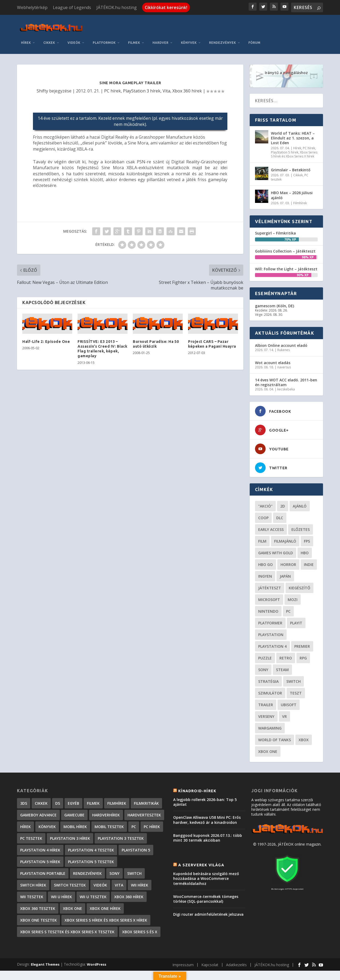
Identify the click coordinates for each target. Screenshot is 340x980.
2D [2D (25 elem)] (283, 488)
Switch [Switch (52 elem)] (294, 664)
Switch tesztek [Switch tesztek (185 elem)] (70, 867)
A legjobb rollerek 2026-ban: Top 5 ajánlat (205, 784)
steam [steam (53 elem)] (282, 652)
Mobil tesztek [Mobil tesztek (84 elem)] (109, 809)
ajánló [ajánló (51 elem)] (300, 488)
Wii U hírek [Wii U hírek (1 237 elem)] (61, 879)
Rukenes (284, 332)
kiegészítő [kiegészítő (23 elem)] (299, 570)
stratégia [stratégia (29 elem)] (268, 664)
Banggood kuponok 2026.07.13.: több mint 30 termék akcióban (208, 820)
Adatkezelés (236, 947)
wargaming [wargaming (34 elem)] (270, 710)
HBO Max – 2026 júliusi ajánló (292, 178)
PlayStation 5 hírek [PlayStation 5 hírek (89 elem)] (40, 844)
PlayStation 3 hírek (142, 73)
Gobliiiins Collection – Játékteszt (285, 233)
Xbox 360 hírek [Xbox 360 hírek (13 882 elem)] (129, 879)
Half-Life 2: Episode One (46, 324)
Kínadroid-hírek (197, 773)
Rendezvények (281, 25)
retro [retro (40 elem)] (286, 640)
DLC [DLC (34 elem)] (280, 500)
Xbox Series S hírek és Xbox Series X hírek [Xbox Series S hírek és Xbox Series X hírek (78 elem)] (106, 902)
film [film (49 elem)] (262, 523)
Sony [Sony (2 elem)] (114, 856)
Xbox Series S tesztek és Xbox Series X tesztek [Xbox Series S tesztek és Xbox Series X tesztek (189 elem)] (67, 914)
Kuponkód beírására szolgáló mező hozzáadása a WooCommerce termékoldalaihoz (206, 861)
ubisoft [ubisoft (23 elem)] (289, 687)
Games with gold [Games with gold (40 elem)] (276, 535)
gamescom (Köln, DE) (275, 288)
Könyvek (247, 25)
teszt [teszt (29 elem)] (296, 675)
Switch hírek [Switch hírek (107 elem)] (33, 867)
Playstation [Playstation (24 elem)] (271, 617)
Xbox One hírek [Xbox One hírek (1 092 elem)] (105, 891)
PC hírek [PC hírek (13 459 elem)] (152, 809)
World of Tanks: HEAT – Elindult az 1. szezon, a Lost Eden (293, 120)
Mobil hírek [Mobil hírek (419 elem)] (75, 809)
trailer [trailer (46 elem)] (266, 687)
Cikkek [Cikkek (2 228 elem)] (41, 785)
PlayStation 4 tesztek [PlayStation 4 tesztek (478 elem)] (91, 832)
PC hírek (112, 73)
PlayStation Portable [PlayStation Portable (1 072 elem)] (43, 856)
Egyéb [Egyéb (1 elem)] (73, 785)
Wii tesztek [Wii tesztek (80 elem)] (32, 879)
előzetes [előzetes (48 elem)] (301, 512)
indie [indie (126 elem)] (309, 547)
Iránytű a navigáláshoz (286, 55)
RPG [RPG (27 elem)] (303, 640)
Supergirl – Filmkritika (275, 216)
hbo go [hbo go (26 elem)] (265, 547)
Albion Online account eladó (281, 328)
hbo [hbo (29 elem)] (305, 535)
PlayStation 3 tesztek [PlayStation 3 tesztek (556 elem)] (121, 821)
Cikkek (108, 25)
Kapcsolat (210, 947)
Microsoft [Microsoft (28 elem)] (269, 582)
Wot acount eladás (273, 345)
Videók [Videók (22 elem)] (100, 867)
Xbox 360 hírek (187, 73)
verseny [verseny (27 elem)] (266, 699)
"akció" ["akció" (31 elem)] (265, 488)
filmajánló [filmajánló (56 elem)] (285, 523)
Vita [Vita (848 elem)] (119, 867)
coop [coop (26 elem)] (263, 500)
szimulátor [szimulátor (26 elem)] (270, 675)
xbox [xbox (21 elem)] (304, 722)
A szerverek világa (201, 847)
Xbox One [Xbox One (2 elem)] (73, 891)
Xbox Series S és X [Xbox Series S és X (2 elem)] (140, 914)
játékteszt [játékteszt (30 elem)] (270, 570)
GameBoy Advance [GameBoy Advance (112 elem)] (38, 797)
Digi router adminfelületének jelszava (208, 897)
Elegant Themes (45, 947)
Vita (166, 73)
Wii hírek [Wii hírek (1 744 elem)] (140, 867)
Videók (133, 25)
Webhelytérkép (32, 7)
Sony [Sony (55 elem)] (263, 652)
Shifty (42, 73)
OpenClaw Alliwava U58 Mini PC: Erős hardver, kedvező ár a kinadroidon (207, 802)
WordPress (97, 947)
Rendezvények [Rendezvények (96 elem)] (87, 856)
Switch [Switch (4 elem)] (134, 856)
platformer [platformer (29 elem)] (270, 605)
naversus (284, 350)
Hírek (85, 25)
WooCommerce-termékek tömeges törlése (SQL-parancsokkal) (206, 881)
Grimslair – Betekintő (291, 152)
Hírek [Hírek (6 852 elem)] (25, 809)
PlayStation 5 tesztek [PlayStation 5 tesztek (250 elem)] (91, 844)
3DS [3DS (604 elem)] (24, 785)
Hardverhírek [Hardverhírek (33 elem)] (106, 797)
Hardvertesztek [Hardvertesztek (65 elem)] (144, 797)
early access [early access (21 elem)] (271, 512)
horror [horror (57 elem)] (288, 547)
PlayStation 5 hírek (285, 135)
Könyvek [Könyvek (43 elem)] (47, 809)
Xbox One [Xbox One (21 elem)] (268, 734)
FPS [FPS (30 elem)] (307, 523)
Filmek (193, 25)
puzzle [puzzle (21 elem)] (265, 640)
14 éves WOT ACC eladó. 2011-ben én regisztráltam (286, 365)
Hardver (219, 25)
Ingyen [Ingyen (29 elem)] (265, 558)
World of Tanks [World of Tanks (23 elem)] (275, 722)
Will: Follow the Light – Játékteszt (286, 251)
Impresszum (183, 947)
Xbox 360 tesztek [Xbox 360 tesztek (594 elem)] (38, 891)
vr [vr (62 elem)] (284, 699)
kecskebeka (286, 372)
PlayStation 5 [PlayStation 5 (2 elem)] (136, 832)
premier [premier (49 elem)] (302, 629)
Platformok (163, 25)
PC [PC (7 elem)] (134, 809)
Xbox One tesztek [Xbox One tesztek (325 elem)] (39, 902)
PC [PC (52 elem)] (288, 593)
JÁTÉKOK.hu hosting (117, 7)
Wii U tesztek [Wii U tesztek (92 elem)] (93, 879)
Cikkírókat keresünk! (166, 7)
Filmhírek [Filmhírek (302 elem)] (117, 785)
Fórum (313, 25)
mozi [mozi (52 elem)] (293, 582)
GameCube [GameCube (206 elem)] (74, 797)
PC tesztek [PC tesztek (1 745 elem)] (31, 821)
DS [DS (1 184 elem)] (58, 785)
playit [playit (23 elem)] (296, 605)
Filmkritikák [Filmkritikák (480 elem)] (146, 785)
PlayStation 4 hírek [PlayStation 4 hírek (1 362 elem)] (40, 832)
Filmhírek (300, 185)
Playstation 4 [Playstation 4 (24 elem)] (272, 629)
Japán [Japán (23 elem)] (285, 558)
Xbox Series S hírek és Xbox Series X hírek (294, 137)
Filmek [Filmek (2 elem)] (93, 785)
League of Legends (72, 7)
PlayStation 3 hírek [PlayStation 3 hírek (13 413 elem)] (70, 821)
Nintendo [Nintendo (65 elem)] (268, 593)
